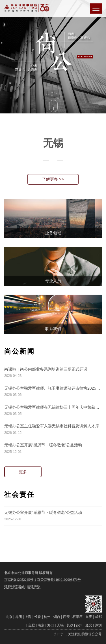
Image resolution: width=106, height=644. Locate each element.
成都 (98, 617)
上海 (28, 617)
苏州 (79, 625)
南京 (41, 625)
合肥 (31, 625)
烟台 (57, 617)
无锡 (60, 625)
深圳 (98, 625)
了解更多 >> (53, 179)
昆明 (19, 617)
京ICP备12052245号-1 (20, 580)
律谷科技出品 (14, 586)
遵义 (89, 625)
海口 (51, 625)
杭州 (47, 617)
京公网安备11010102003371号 (59, 580)
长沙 (70, 625)
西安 (66, 617)
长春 (38, 617)
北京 (9, 617)
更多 (23, 472)
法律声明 (34, 586)
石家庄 (77, 617)
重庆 (89, 617)
